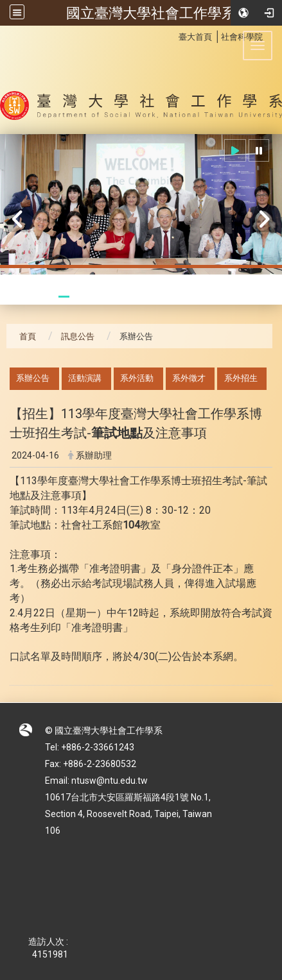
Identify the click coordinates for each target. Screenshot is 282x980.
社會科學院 (242, 37)
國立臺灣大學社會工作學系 (151, 13)
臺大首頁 (195, 37)
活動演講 (85, 378)
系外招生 (241, 378)
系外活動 (137, 378)
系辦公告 (33, 378)
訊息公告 (78, 336)
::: (172, 35)
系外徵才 (189, 378)
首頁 (28, 336)
